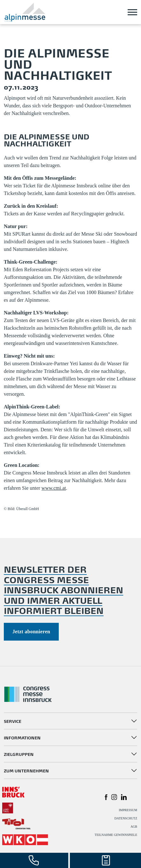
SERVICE (13, 721)
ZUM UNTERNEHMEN (26, 770)
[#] (13, 791)
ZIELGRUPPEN (19, 754)
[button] (106, 797)
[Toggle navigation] (132, 12)
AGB (134, 827)
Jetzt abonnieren (31, 632)
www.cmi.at (54, 488)
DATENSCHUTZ (126, 818)
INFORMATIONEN (22, 737)
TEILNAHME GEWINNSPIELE (116, 835)
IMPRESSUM (128, 810)
